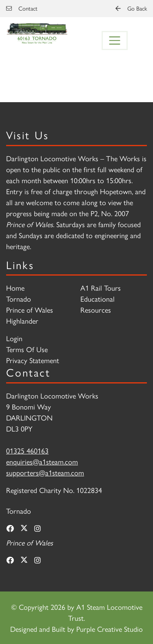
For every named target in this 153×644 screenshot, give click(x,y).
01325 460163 (27, 450)
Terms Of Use (27, 349)
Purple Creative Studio (110, 629)
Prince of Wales (30, 310)
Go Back (131, 8)
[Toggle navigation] (115, 41)
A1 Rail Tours (101, 288)
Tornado (19, 299)
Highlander (22, 321)
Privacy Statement (33, 360)
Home (15, 288)
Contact (22, 8)
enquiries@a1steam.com (42, 461)
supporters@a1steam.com (45, 472)
